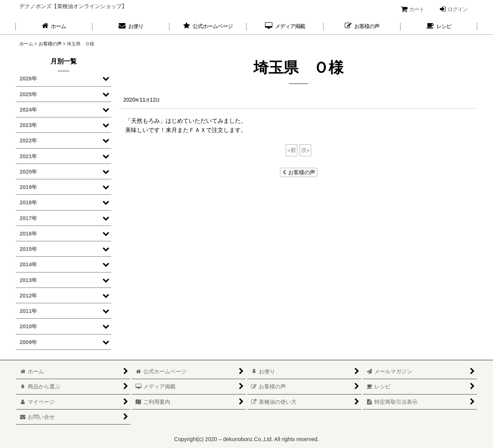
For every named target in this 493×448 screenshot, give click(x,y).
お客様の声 (299, 172)
